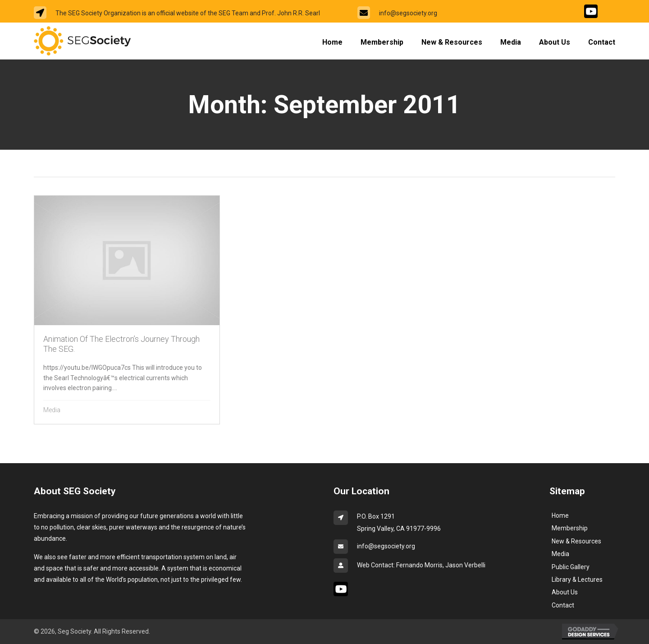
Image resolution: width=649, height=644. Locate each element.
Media (52, 410)
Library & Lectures (577, 580)
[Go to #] (591, 11)
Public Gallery (571, 567)
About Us (565, 592)
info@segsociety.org (408, 13)
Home (560, 515)
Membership (570, 528)
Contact (563, 605)
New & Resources (576, 541)
